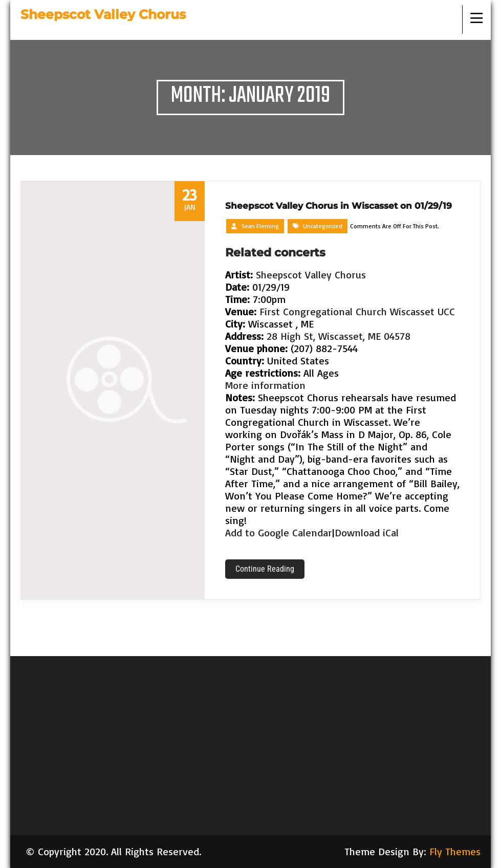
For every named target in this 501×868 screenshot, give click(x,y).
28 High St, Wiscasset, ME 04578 (339, 336)
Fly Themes (455, 851)
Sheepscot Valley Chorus (311, 275)
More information (265, 385)
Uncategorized (323, 226)
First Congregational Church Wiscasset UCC (357, 311)
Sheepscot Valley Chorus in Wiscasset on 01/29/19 (339, 206)
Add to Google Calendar (279, 533)
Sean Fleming (260, 226)
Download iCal (367, 533)
